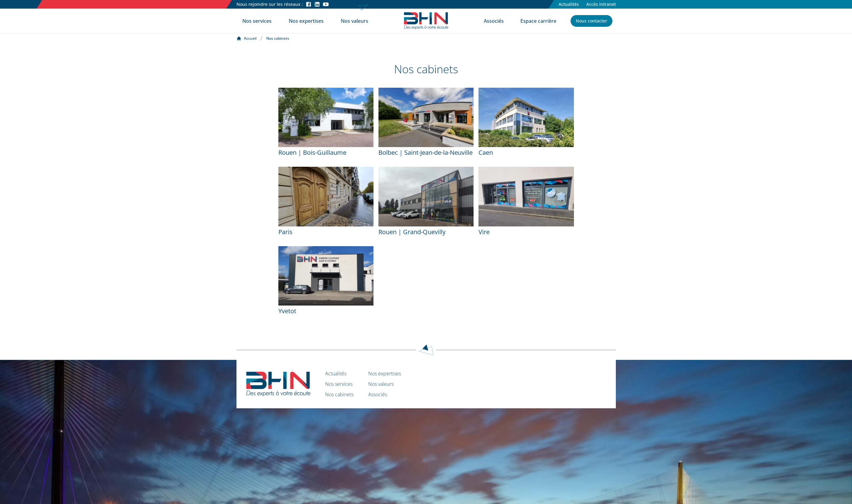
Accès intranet (601, 4)
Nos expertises (306, 21)
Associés (494, 21)
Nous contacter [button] (592, 21)
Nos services (257, 21)
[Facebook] (309, 4)
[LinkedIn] (317, 4)
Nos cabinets (339, 394)
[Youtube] (326, 4)
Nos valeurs (355, 21)
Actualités (569, 4)
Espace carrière (538, 21)
